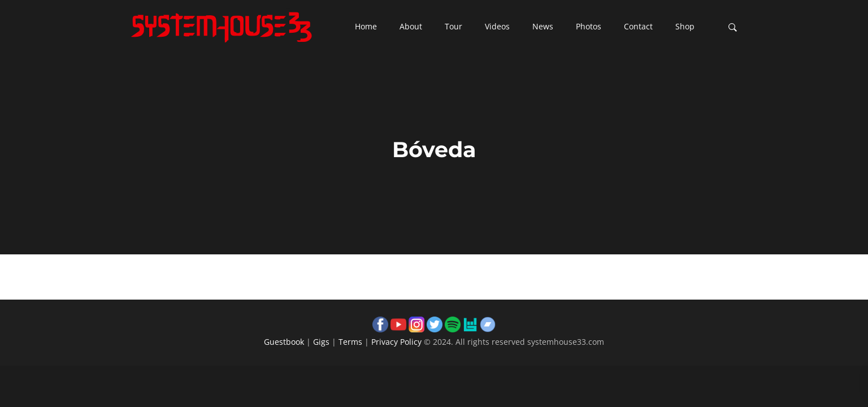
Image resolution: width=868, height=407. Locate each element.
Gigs (321, 342)
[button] (366, 27)
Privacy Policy (396, 342)
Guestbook (284, 342)
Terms (350, 342)
